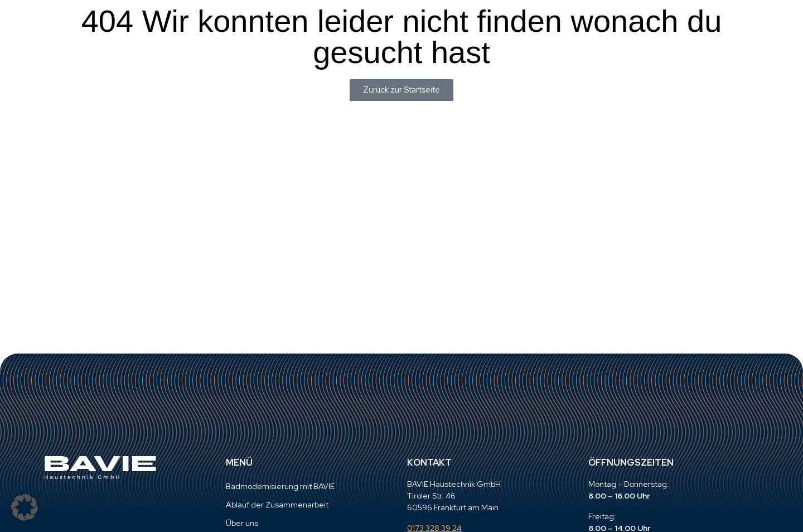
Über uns (242, 523)
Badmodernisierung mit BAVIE (280, 486)
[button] (25, 507)
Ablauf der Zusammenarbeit (277, 505)
